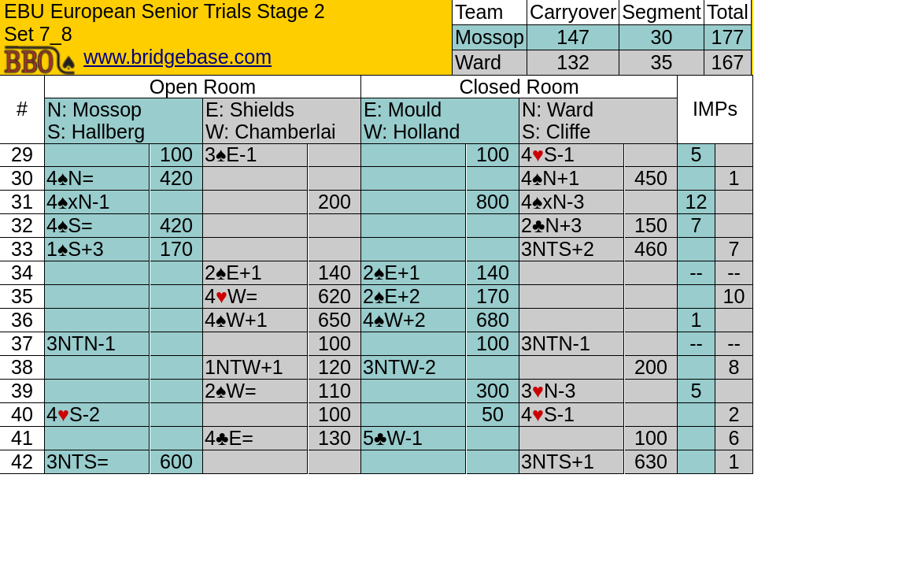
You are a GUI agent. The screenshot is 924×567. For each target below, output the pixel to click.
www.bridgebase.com (177, 57)
